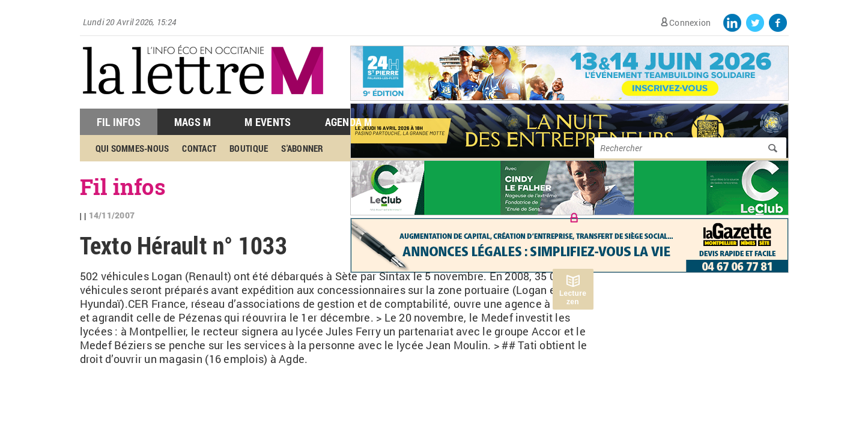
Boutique (249, 148)
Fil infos (123, 187)
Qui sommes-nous (132, 148)
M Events (268, 122)
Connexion (690, 22)
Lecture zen (573, 298)
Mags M (193, 122)
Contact (199, 148)
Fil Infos (119, 122)
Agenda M (349, 122)
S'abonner (302, 148)
